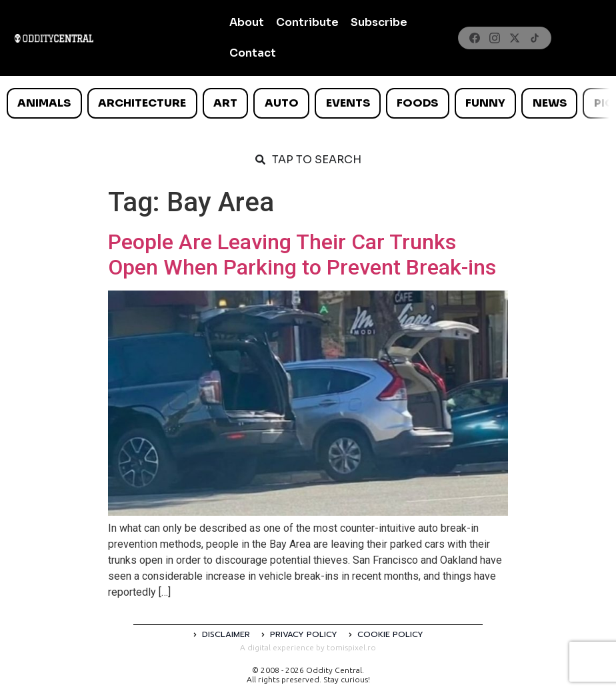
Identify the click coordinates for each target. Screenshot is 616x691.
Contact (253, 53)
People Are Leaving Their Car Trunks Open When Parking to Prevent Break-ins (302, 255)
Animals (44, 103)
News (550, 103)
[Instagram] (495, 38)
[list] (308, 103)
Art (225, 103)
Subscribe (379, 22)
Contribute (307, 22)
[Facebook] (475, 38)
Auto (282, 103)
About (247, 22)
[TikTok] (535, 38)
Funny (485, 103)
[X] (515, 38)
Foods (417, 103)
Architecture (142, 103)
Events (348, 103)
